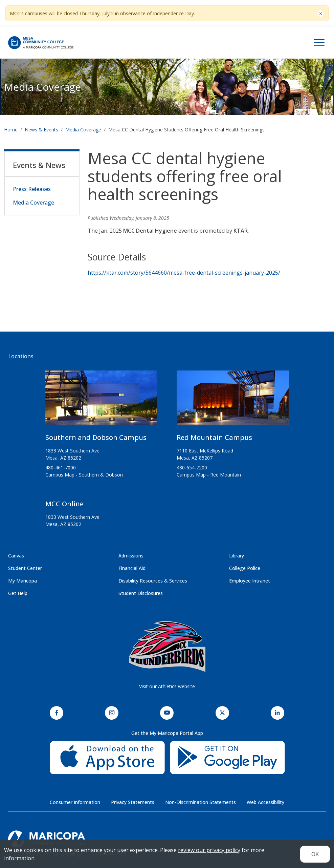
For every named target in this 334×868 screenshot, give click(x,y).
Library (237, 556)
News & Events (41, 130)
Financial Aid (132, 568)
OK (315, 854)
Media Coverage (83, 130)
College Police (245, 568)
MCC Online (64, 504)
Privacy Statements (133, 802)
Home (11, 130)
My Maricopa (23, 581)
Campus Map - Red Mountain (209, 475)
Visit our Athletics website (167, 686)
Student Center (25, 568)
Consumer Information (75, 802)
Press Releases (32, 189)
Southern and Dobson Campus (96, 437)
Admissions (131, 556)
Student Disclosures (141, 593)
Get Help (18, 593)
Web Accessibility (265, 802)
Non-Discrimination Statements (201, 802)
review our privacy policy (209, 850)
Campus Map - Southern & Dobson (84, 475)
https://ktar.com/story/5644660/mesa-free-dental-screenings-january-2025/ (184, 273)
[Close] (320, 14)
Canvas (16, 556)
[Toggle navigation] (319, 43)
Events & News (39, 165)
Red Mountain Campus (214, 437)
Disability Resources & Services (153, 581)
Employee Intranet (250, 581)
